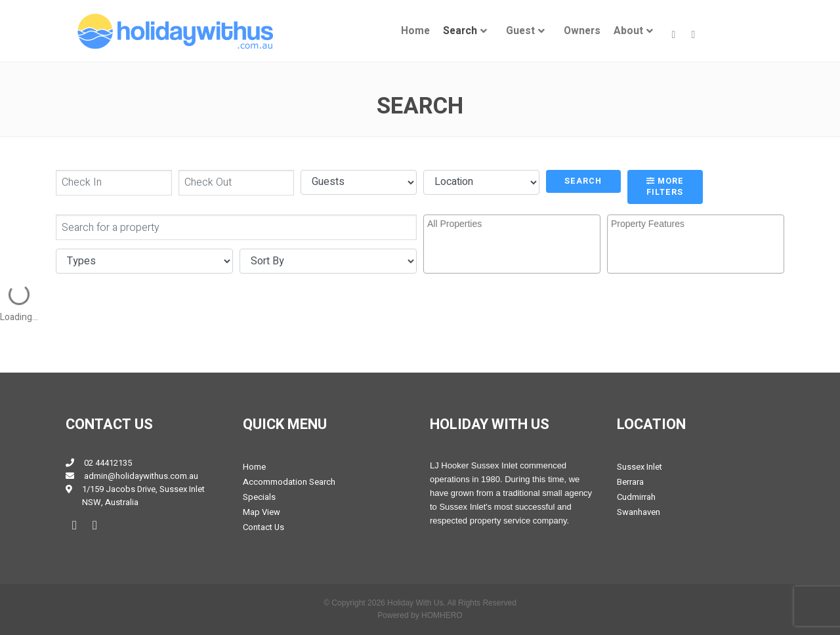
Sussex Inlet (640, 467)
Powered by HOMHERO (420, 615)
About (628, 31)
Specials (259, 497)
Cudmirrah (636, 497)
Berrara (630, 482)
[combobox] (512, 244)
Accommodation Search (289, 482)
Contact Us (263, 527)
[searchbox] (514, 235)
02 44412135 (108, 463)
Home (415, 31)
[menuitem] (415, 31)
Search (460, 31)
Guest (520, 31)
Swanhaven (639, 512)
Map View (262, 512)
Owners (582, 31)
